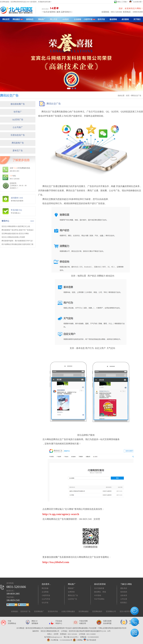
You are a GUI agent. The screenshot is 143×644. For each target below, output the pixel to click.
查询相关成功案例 (17, 201)
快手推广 (18, 112)
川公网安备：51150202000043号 (60, 640)
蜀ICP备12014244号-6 (71, 637)
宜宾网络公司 (111, 611)
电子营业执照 (90, 640)
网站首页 (6, 19)
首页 (128, 96)
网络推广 (42, 19)
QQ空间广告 (18, 120)
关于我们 (137, 19)
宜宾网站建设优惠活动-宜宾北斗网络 (15, 234)
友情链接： (15, 611)
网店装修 (45, 588)
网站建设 (18, 19)
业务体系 (124, 595)
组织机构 (124, 592)
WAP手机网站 (99, 599)
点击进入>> (14, 188)
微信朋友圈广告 (18, 104)
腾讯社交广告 (73, 595)
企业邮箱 (77, 19)
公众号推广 (18, 127)
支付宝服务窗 (99, 588)
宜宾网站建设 (84, 611)
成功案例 (125, 19)
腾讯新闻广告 (18, 143)
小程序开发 (89, 19)
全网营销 (71, 592)
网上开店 (54, 19)
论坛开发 (45, 603)
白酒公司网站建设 (68, 611)
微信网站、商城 (100, 592)
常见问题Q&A (16, 213)
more (32, 221)
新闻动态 (30, 19)
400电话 (66, 19)
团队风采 (124, 588)
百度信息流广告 (18, 135)
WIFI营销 (98, 595)
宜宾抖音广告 (25, 611)
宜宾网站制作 (97, 611)
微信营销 (113, 19)
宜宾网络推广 (39, 611)
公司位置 (124, 599)
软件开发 (101, 19)
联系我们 (124, 603)
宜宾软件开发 (53, 611)
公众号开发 (46, 599)
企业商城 (45, 592)
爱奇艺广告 (18, 151)
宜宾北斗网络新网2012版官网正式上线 (16, 226)
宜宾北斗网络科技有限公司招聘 (13, 237)
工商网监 (77, 640)
